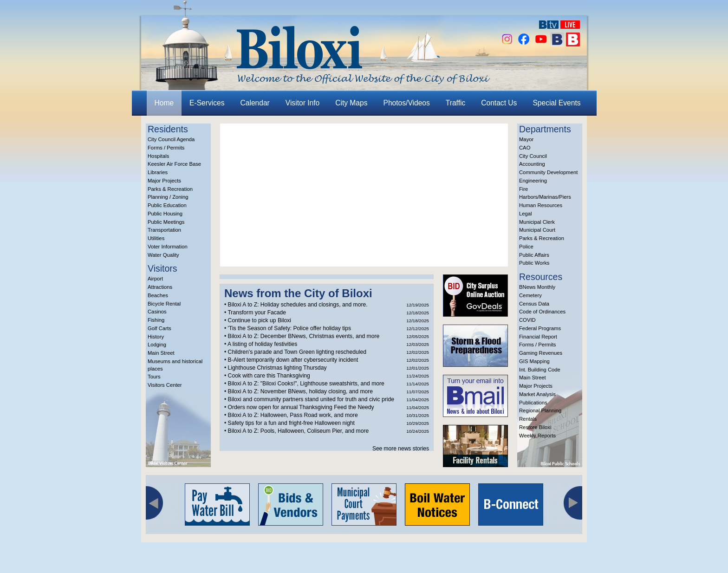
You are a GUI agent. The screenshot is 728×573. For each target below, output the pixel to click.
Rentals (528, 419)
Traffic (455, 103)
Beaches (158, 295)
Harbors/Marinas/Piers (545, 197)
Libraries (158, 172)
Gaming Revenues (541, 353)
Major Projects (164, 181)
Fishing (156, 320)
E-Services (207, 103)
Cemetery (530, 295)
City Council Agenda (171, 139)
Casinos (157, 312)
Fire (523, 189)
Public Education (167, 205)
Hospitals (158, 156)
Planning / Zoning (168, 197)
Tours (154, 377)
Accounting (532, 164)
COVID (527, 320)
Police (526, 247)
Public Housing (165, 214)
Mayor (526, 139)
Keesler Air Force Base (174, 164)
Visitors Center (165, 385)
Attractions (160, 287)
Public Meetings (166, 222)
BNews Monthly (537, 287)
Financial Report (538, 337)
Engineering (533, 181)
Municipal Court (537, 230)
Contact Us (499, 103)
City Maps (351, 103)
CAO (525, 148)
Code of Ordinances (542, 312)
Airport (155, 279)
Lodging (157, 345)
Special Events (556, 103)
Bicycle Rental (164, 304)
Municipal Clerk (537, 222)
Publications (533, 403)
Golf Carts (159, 328)
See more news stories (401, 449)
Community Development (548, 172)
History (156, 337)
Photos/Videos (407, 103)
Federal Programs (540, 328)
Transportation (164, 230)
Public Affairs (534, 255)
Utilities (156, 238)
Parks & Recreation (170, 189)
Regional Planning (540, 410)
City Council (533, 156)
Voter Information (168, 247)
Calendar (255, 103)
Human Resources (541, 205)
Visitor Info (302, 103)
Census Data (534, 304)
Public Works (534, 263)
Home (164, 103)
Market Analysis (537, 394)
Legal (526, 214)
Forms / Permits (166, 148)
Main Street (161, 353)
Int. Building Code (540, 370)
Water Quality (163, 255)
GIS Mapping (534, 361)
